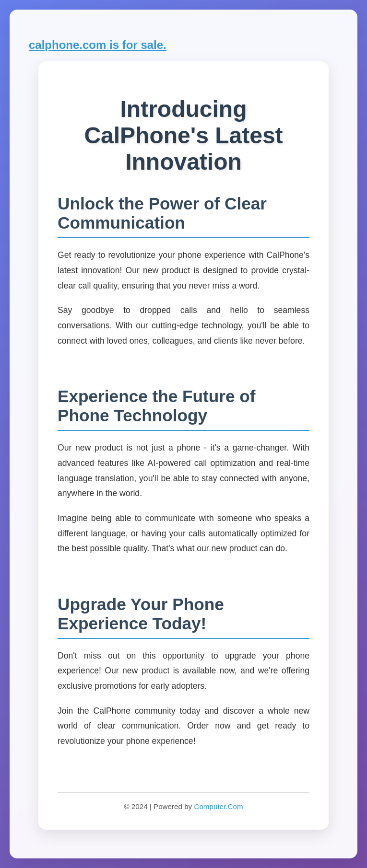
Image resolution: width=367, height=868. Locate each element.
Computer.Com (218, 806)
